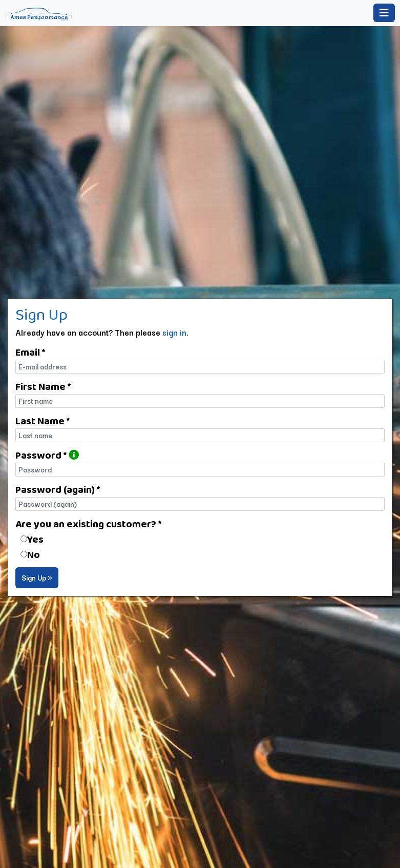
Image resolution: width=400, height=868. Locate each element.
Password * (47, 455)
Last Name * (43, 421)
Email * (30, 352)
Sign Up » (37, 577)
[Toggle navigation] (384, 13)
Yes (35, 539)
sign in (174, 332)
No (34, 554)
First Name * (43, 386)
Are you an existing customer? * (88, 524)
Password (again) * (58, 489)
